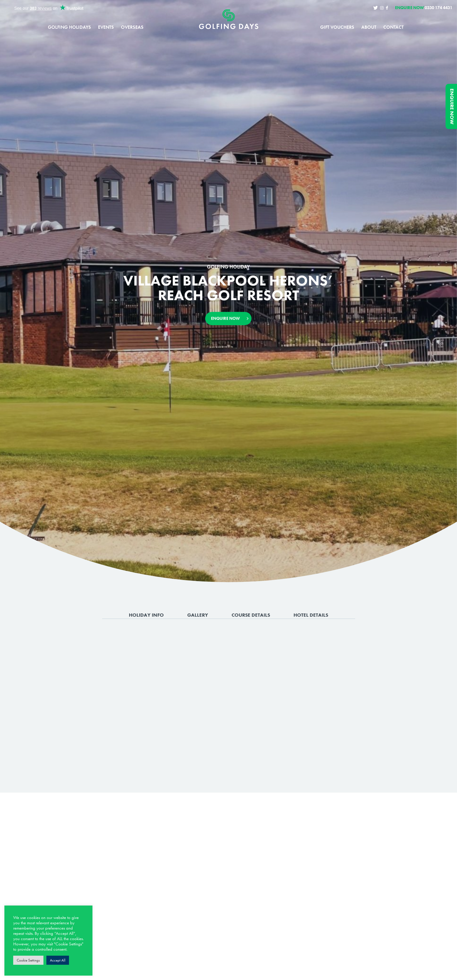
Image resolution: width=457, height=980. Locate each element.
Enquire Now (452, 106)
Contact (393, 27)
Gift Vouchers (337, 27)
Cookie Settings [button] (28, 960)
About (369, 27)
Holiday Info (146, 615)
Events (106, 27)
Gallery (198, 615)
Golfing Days (229, 19)
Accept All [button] (58, 960)
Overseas (132, 27)
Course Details (251, 615)
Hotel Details (311, 615)
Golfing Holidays (69, 27)
